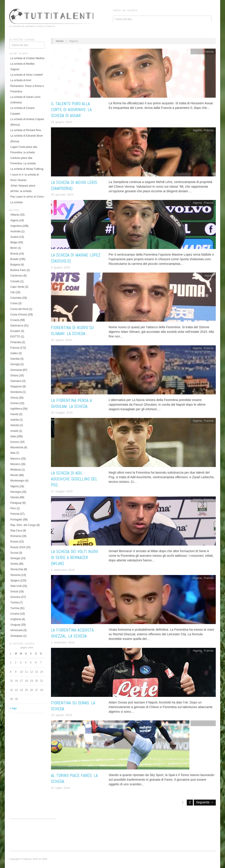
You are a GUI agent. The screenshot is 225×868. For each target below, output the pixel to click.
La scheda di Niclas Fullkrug (27, 169)
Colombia (16, 298)
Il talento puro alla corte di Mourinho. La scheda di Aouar (71, 110)
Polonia (15, 514)
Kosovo (15, 442)
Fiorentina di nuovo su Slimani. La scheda (72, 331)
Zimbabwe (16, 636)
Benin (14, 248)
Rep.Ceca (16, 531)
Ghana (14, 375)
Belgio (14, 242)
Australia (15, 231)
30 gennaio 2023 (62, 195)
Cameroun (16, 276)
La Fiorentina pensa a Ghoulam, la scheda (71, 403)
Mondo (14, 475)
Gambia (15, 359)
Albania (15, 215)
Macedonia (17, 447)
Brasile (14, 259)
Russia (14, 542)
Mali (13, 453)
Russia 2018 (18, 547)
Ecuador (15, 331)
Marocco (15, 459)
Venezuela (16, 630)
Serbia (14, 564)
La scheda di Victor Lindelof (26, 75)
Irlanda (14, 414)
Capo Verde (17, 287)
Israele (14, 431)
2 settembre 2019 (63, 642)
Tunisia (15, 602)
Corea (14, 303)
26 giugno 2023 (61, 122)
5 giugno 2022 (61, 267)
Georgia (15, 364)
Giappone (16, 386)
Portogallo (16, 520)
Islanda (15, 425)
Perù (13, 508)
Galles (14, 353)
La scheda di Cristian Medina (27, 58)
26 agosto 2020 (61, 340)
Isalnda (15, 420)
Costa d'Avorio (19, 315)
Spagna (15, 580)
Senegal (15, 558)
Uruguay (15, 625)
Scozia (14, 553)
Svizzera (15, 597)
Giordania (16, 392)
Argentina (16, 226)
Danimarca (17, 326)
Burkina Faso (18, 270)
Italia (13, 436)
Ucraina (15, 614)
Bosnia (14, 254)
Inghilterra (16, 409)
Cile (13, 292)
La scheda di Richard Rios (26, 130)
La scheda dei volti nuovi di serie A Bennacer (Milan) (75, 558)
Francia (15, 348)
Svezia (14, 591)
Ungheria (16, 619)
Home (60, 41)
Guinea (15, 403)
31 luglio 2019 (60, 788)
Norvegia (16, 492)
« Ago (13, 708)
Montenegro (17, 481)
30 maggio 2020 (62, 413)
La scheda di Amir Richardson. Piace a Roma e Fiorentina (27, 86)
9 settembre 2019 (63, 570)
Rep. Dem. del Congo (23, 525)
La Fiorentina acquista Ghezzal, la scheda (72, 633)
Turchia (15, 608)
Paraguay (16, 503)
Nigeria (15, 486)
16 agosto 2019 (61, 715)
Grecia (14, 398)
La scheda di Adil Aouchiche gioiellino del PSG (74, 479)
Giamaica (16, 381)
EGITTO (15, 337)
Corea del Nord (19, 309)
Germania (16, 370)
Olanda (15, 497)
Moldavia (16, 470)
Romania (16, 536)
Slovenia (15, 575)
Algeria (14, 220)
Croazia (15, 320)
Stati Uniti (16, 586)
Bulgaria (15, 265)
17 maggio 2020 (62, 491)
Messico (15, 464)
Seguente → (205, 802)
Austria (14, 237)
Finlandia (16, 342)
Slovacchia (17, 569)
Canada (15, 281)
